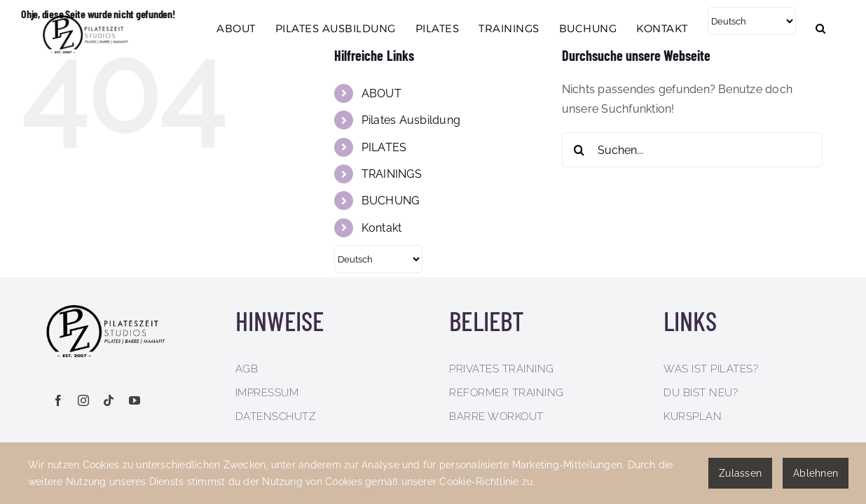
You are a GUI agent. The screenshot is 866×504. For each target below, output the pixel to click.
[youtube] (135, 400)
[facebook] (58, 400)
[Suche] (579, 150)
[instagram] (83, 400)
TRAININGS (392, 174)
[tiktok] (109, 400)
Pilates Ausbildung (411, 120)
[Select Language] (756, 78)
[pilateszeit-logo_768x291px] (112, 303)
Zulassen (740, 473)
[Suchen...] (692, 150)
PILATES (384, 147)
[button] (840, 85)
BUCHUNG (391, 201)
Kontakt (382, 228)
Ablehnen (816, 473)
